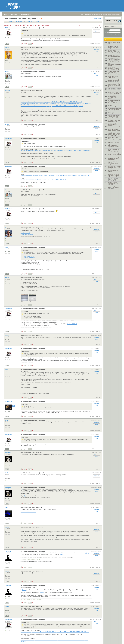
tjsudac (7, 48)
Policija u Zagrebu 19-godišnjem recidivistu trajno (114, 59)
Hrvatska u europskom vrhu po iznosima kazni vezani (114, 93)
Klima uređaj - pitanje (113, 95)
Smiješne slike (111, 144)
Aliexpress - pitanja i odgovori (112, 162)
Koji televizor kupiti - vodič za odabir (114, 127)
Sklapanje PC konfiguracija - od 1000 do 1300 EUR (114, 103)
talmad (7, 527)
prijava (83, 14)
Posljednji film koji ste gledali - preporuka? (113, 179)
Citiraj (97, 32)
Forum (11, 14)
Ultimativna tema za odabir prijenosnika (31, 48)
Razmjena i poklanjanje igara (113, 150)
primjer (87, 553)
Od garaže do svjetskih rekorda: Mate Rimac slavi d (114, 61)
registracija (88, 14)
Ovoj (25, 496)
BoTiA (7, 247)
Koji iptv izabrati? (112, 107)
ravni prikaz (88, 25)
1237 (24, 25)
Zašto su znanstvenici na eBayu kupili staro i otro (113, 174)
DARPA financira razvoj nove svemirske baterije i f (114, 80)
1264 (39, 25)
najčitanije (101, 14)
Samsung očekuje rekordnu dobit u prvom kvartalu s (114, 109)
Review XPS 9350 (72, 324)
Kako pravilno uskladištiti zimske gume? (113, 159)
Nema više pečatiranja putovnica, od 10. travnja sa (114, 152)
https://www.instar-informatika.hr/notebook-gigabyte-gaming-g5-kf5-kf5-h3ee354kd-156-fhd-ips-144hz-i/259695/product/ (51, 102)
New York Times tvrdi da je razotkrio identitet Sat (114, 53)
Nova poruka (98, 18)
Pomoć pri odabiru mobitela (114, 154)
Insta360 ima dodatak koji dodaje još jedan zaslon (114, 116)
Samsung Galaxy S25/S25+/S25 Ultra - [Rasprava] (113, 98)
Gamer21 (8, 606)
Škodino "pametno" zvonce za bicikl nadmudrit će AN (114, 74)
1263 (36, 25)
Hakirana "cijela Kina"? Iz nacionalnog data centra (114, 51)
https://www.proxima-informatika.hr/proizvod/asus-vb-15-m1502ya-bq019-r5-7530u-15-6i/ (43, 180)
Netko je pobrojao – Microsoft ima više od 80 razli (113, 147)
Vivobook (42, 593)
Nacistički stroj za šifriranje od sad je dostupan (114, 121)
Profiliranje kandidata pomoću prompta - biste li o (114, 130)
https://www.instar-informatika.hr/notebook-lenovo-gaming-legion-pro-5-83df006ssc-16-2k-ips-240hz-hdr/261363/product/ (52, 106)
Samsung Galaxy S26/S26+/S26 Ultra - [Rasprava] (113, 124)
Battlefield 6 (110, 105)
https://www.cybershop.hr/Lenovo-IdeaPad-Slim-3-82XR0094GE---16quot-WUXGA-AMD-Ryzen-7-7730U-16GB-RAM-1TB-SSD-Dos (55, 632)
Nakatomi (8, 91)
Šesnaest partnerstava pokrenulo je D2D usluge (113, 156)
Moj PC (7, 44)
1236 (21, 25)
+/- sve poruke (79, 25)
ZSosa (7, 124)
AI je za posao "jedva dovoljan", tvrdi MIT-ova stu (114, 133)
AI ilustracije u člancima (113, 143)
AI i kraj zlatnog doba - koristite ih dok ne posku (113, 187)
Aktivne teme (109, 40)
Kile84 (7, 335)
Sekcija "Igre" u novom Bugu (113, 138)
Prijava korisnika (110, 27)
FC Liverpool (111, 189)
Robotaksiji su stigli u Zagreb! (113, 164)
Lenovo (24, 590)
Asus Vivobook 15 (25, 233)
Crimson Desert (111, 114)
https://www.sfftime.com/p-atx (28, 512)
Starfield (110, 169)
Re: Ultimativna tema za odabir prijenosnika (33, 28)
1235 (17, 25)
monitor (62, 554)
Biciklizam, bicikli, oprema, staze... (114, 43)
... (15, 25)
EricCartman (9, 28)
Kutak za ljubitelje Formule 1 (114, 90)
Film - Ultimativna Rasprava (114, 88)
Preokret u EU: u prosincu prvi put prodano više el (114, 69)
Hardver (16, 14)
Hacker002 (8, 551)
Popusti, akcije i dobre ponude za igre (113, 77)
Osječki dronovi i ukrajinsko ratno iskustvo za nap (114, 46)
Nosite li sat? (111, 112)
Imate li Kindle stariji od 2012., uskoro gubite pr (113, 176)
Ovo (22, 489)
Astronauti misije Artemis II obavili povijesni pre (114, 48)
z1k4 (6, 507)
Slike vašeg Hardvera (113, 181)
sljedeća (47, 25)
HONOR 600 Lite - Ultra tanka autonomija (113, 72)
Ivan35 (7, 278)
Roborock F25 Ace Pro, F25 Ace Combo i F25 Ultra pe (114, 140)
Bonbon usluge (111, 67)
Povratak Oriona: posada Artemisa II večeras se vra (114, 56)
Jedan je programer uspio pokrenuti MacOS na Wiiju (114, 84)
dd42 (7, 369)
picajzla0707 (9, 402)
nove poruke (108, 14)
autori (114, 14)
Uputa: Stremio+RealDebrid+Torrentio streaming (114, 64)
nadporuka (98, 44)
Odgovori (97, 30)
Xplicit (7, 72)
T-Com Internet (111, 111)
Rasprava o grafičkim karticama (113, 171)
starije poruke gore (97, 25)
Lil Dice (7, 227)
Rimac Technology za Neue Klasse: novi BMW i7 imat (114, 167)
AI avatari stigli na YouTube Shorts (114, 86)
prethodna (7, 25)
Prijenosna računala (26, 14)
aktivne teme (95, 14)
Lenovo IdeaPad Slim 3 (27, 234)
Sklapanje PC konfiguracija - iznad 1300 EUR (114, 135)
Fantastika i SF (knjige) (113, 82)
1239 (31, 25)
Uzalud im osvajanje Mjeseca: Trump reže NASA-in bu (113, 183)
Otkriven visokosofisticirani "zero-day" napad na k (114, 118)
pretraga (118, 14)
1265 (43, 25)
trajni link (92, 44)
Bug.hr (6, 14)
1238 (28, 25)
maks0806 (8, 453)
